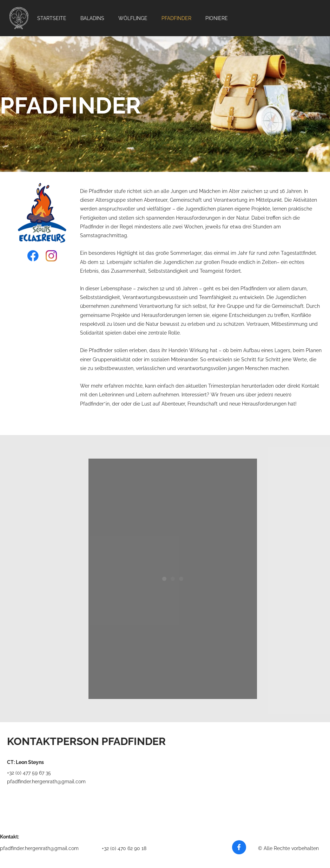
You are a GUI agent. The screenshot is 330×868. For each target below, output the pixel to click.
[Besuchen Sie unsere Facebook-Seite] (33, 256)
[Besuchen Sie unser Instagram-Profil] (51, 256)
